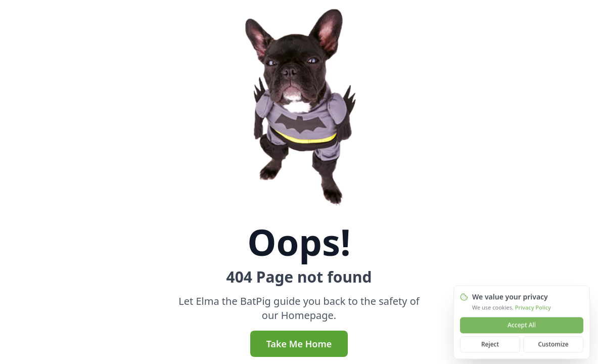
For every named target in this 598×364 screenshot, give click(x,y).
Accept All (522, 326)
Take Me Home (299, 344)
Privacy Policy (533, 309)
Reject (490, 346)
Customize (553, 346)
